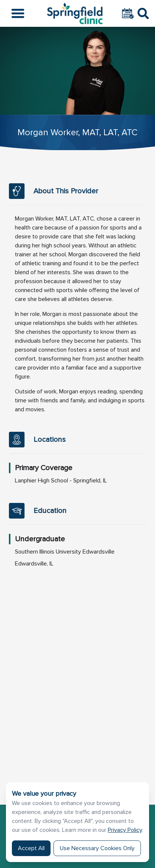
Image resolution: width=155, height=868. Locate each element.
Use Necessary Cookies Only (97, 848)
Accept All (31, 848)
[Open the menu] (18, 13)
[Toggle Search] (143, 14)
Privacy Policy (125, 830)
